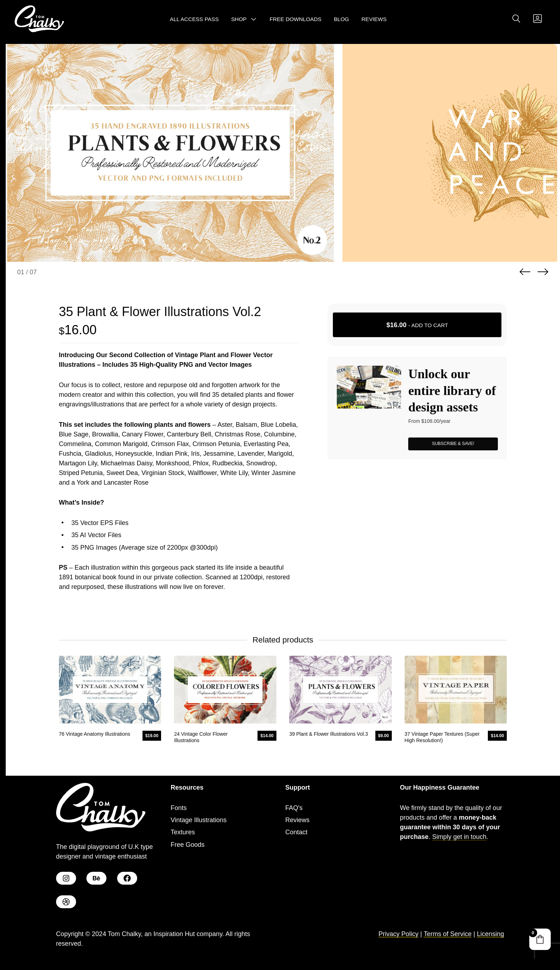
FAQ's (294, 808)
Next (543, 272)
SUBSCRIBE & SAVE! (453, 444)
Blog (342, 19)
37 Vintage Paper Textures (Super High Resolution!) (442, 737)
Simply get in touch (459, 837)
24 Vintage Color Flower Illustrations (201, 737)
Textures (183, 832)
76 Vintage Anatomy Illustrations (95, 734)
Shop (239, 19)
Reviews (374, 19)
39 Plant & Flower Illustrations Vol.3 (329, 734)
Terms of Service (447, 934)
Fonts (179, 808)
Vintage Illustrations (199, 820)
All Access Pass (194, 19)
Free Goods (188, 845)
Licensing (490, 934)
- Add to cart (417, 325)
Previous (525, 272)
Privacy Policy (399, 934)
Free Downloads (296, 19)
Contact (296, 832)
